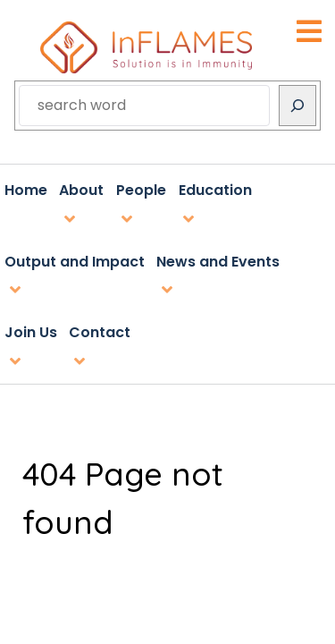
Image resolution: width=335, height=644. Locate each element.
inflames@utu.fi (168, 417)
